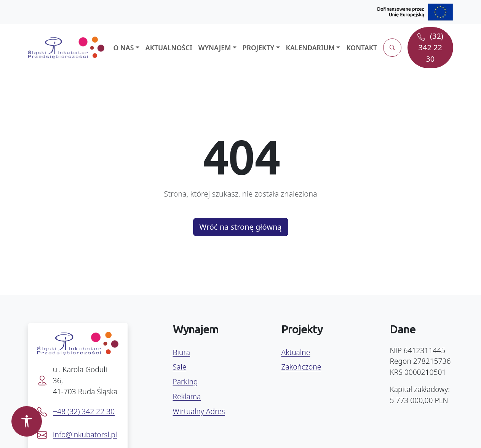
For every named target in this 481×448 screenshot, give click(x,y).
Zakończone (301, 367)
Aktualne (296, 352)
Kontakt (362, 48)
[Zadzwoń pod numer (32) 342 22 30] (430, 48)
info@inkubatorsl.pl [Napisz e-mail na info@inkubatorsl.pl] (85, 434)
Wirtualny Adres (199, 411)
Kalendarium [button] (310, 48)
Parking (185, 382)
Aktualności (169, 48)
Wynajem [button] (215, 48)
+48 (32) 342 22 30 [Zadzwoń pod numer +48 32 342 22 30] (84, 411)
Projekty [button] (258, 48)
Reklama (187, 396)
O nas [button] (124, 48)
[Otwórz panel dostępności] (27, 421)
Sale (180, 367)
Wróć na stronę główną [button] (241, 227)
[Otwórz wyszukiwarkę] (392, 48)
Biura (181, 352)
